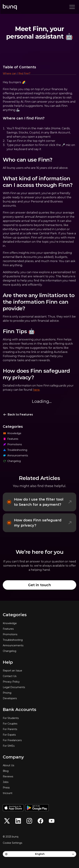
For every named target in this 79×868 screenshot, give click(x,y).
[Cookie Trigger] (12, 843)
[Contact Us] (39, 676)
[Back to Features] (18, 415)
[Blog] (39, 771)
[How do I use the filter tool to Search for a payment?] (39, 502)
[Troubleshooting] (39, 450)
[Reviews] (39, 776)
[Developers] (39, 698)
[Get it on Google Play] (37, 808)
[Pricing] (39, 693)
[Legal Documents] (39, 687)
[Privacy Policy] (39, 682)
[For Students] (39, 718)
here (36, 390)
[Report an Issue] (39, 671)
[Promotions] (39, 444)
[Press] (39, 788)
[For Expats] (39, 735)
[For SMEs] (39, 746)
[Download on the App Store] (13, 808)
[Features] (39, 439)
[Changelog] (39, 461)
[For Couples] (39, 724)
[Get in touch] (39, 585)
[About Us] (39, 765)
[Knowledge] (39, 433)
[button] (39, 74)
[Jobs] (39, 782)
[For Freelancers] (39, 740)
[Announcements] (39, 455)
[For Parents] (39, 729)
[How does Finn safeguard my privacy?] (39, 523)
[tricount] (39, 793)
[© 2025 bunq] (12, 837)
